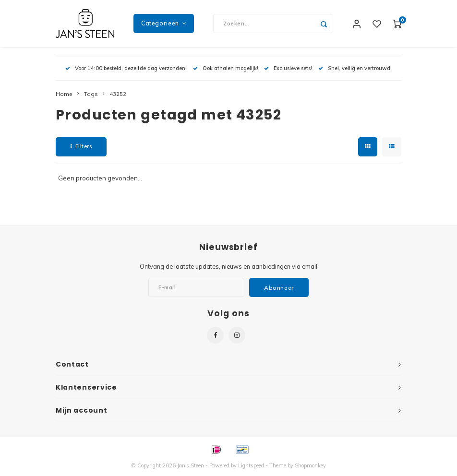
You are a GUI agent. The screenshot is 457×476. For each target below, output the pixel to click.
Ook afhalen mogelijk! (226, 69)
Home (64, 95)
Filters (81, 147)
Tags (91, 95)
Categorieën (164, 24)
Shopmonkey (310, 467)
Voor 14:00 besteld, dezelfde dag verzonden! (126, 69)
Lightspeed (251, 467)
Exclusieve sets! (288, 69)
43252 (118, 95)
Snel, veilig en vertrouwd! (355, 69)
